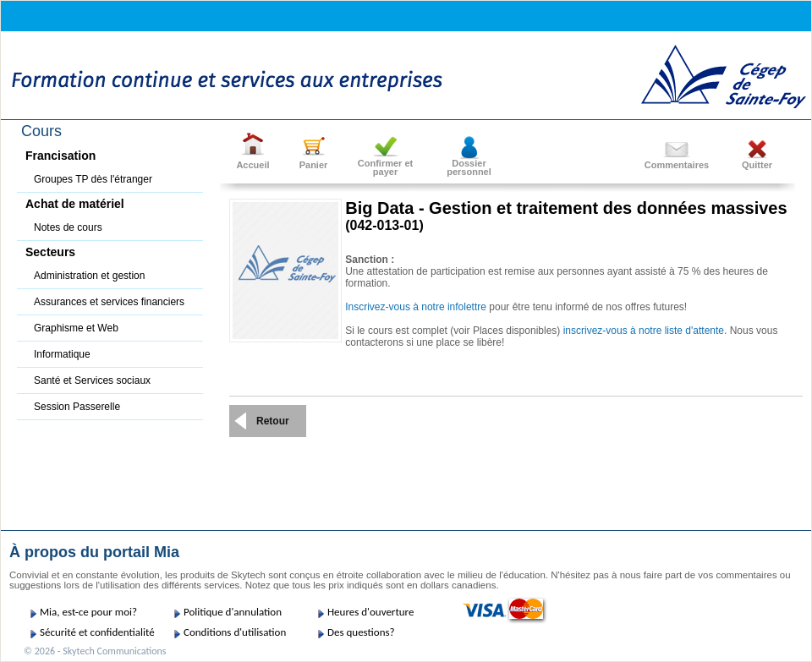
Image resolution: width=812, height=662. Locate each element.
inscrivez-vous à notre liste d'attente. (645, 331)
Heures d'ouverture (370, 612)
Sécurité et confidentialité (97, 632)
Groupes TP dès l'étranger (93, 179)
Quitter (757, 165)
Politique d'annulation (233, 612)
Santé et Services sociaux (92, 380)
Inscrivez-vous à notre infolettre (416, 307)
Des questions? (361, 632)
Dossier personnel (469, 167)
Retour (273, 421)
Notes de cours (68, 227)
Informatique (62, 354)
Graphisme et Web (76, 328)
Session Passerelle (77, 407)
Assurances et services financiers (109, 302)
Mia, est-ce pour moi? (88, 612)
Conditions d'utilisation (235, 632)
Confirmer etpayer (385, 167)
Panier (314, 165)
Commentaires (677, 165)
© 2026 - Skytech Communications (95, 651)
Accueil (252, 165)
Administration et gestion (89, 276)
